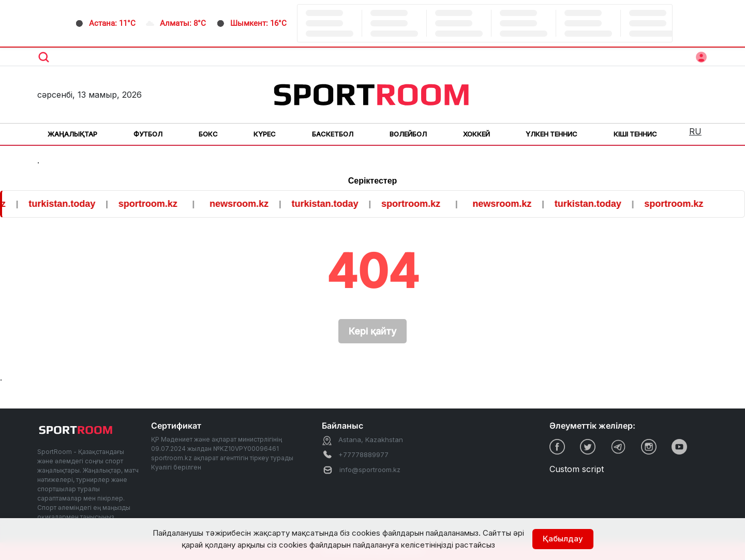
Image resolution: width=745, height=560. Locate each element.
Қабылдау (563, 539)
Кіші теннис (635, 134)
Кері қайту (373, 331)
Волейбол (408, 134)
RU (695, 131)
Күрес (265, 134)
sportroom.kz (154, 204)
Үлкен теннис (552, 134)
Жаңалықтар (72, 134)
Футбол (148, 134)
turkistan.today (68, 204)
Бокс (208, 134)
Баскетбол (333, 134)
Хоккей (476, 134)
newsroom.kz (245, 204)
